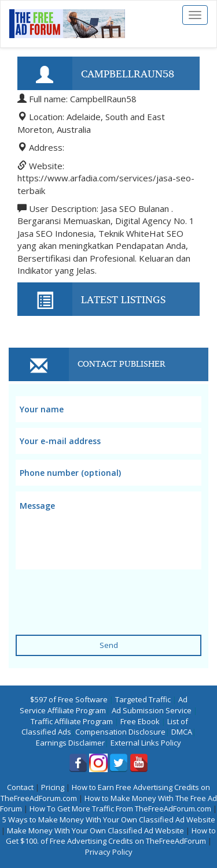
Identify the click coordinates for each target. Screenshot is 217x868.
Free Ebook (140, 721)
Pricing (53, 787)
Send (109, 645)
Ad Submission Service (152, 710)
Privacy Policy (109, 852)
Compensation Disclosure (120, 732)
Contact (20, 787)
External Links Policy (146, 743)
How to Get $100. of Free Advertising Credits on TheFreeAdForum (111, 836)
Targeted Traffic (143, 699)
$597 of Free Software (69, 699)
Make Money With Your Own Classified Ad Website (95, 830)
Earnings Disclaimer (70, 743)
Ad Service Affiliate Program (104, 705)
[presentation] (104, 595)
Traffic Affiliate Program (72, 721)
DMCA (182, 732)
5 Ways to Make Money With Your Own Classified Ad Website (109, 819)
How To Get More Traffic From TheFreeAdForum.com (120, 809)
